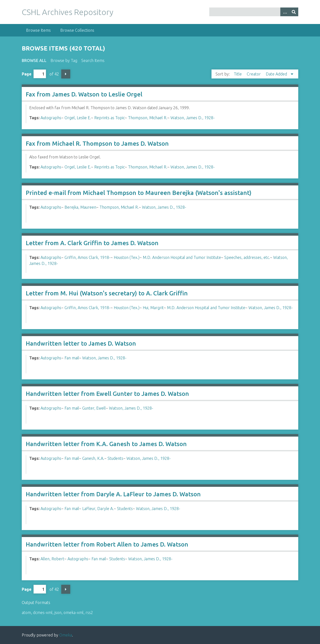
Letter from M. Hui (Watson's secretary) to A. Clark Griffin (107, 293)
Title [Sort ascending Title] (238, 74)
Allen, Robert (52, 559)
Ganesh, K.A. (93, 458)
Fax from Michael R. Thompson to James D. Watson (97, 144)
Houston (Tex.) (127, 257)
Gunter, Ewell (94, 408)
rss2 (89, 613)
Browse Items (38, 30)
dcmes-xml (43, 613)
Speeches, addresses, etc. (247, 257)
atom (26, 613)
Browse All (34, 60)
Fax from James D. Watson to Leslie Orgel (84, 94)
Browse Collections (77, 30)
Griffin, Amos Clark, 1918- (87, 257)
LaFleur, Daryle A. (98, 509)
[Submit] (294, 12)
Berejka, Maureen (80, 207)
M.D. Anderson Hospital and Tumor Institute (182, 257)
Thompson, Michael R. (148, 118)
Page (34, 74)
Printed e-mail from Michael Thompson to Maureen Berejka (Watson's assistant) (139, 193)
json (58, 613)
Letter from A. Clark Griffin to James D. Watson (92, 243)
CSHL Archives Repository (67, 12)
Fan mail (72, 358)
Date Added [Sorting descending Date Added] (277, 74)
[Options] (285, 12)
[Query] (254, 12)
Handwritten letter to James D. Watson (81, 343)
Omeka (66, 635)
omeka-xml (73, 613)
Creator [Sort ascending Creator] (254, 74)
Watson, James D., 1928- (193, 118)
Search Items (93, 60)
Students (115, 458)
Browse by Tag (64, 60)
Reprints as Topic (109, 118)
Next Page (66, 74)
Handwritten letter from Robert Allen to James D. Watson (107, 544)
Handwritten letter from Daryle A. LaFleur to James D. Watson (113, 494)
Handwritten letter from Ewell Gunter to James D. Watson (107, 394)
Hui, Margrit (153, 308)
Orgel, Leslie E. (78, 118)
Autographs (51, 118)
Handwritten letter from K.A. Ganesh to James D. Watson (106, 444)
